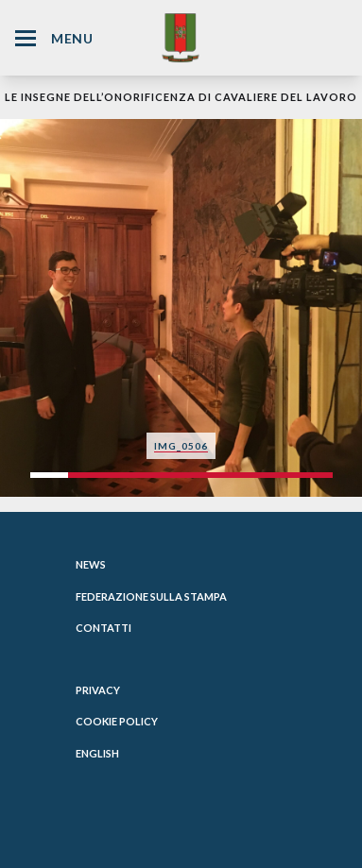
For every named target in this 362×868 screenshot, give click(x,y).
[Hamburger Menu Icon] (26, 38)
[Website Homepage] (181, 37)
